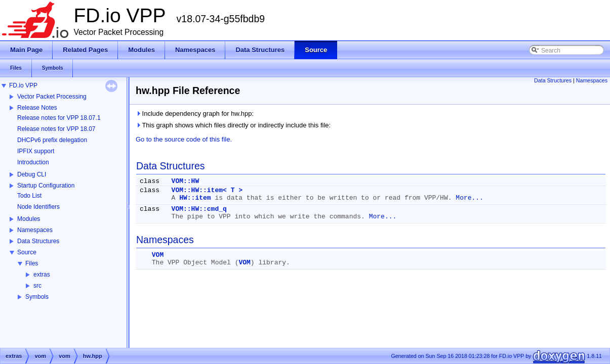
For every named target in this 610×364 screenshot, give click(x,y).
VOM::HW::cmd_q (199, 209)
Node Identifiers (38, 207)
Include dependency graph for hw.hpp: (195, 113)
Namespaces (35, 230)
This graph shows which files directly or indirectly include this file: (233, 125)
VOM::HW (186, 181)
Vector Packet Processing (52, 97)
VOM (158, 255)
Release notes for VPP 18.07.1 (59, 118)
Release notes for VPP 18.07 (56, 129)
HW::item (195, 198)
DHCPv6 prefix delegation (52, 140)
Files (32, 263)
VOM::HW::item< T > (207, 190)
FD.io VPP (23, 85)
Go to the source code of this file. (184, 139)
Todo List (29, 196)
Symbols (37, 297)
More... (470, 198)
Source (27, 252)
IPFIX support (36, 151)
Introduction (33, 162)
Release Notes (37, 108)
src (37, 286)
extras (42, 275)
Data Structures (38, 241)
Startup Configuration (46, 186)
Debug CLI (32, 174)
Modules (29, 219)
